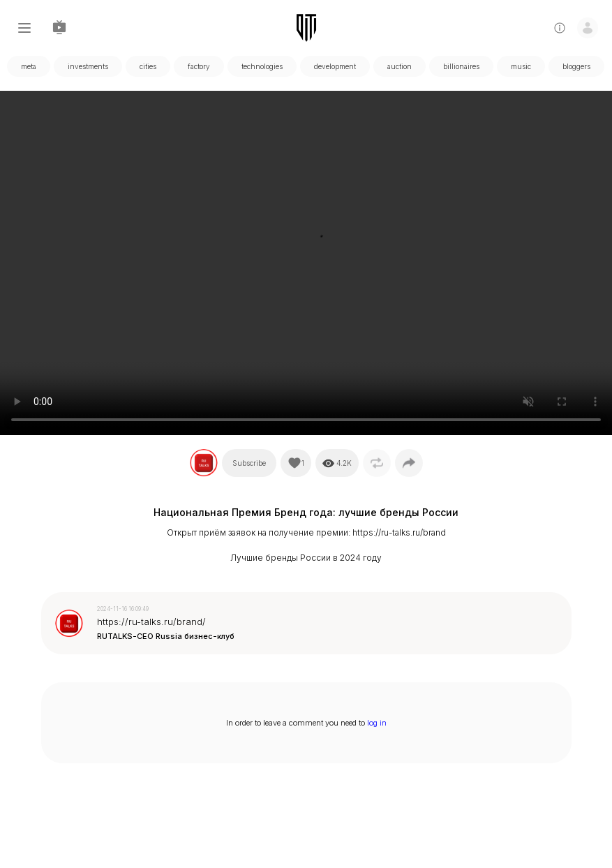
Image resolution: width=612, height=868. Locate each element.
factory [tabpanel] (199, 66)
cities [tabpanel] (148, 66)
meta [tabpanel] (29, 66)
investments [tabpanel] (88, 66)
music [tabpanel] (521, 66)
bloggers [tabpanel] (576, 66)
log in (377, 723)
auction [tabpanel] (400, 66)
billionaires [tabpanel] (461, 66)
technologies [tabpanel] (262, 66)
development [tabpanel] (335, 66)
